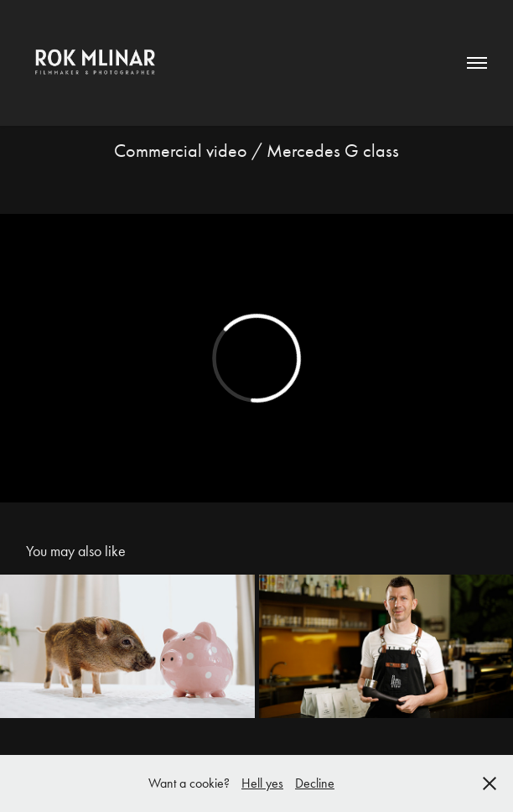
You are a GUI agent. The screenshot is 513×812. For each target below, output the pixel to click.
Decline (315, 783)
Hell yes (262, 783)
